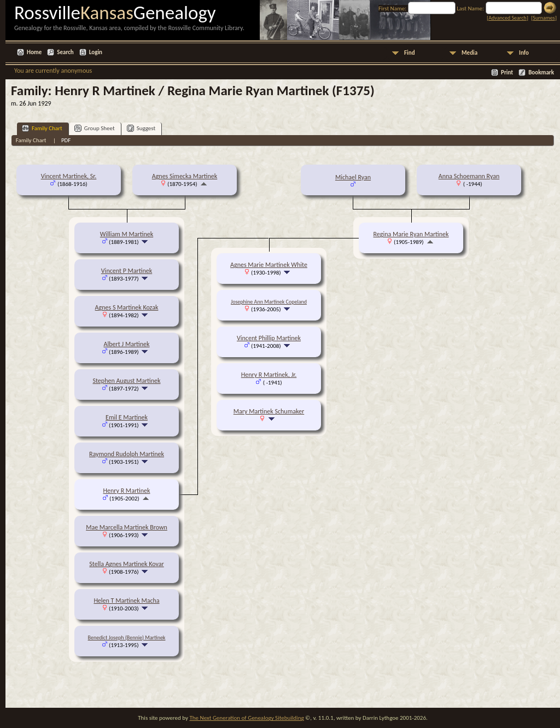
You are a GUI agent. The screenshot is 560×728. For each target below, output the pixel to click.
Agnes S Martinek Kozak (127, 307)
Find (410, 53)
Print (507, 72)
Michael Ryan (353, 177)
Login (96, 52)
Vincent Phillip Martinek (269, 338)
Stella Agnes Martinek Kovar (126, 564)
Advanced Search (507, 18)
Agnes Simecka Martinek (185, 176)
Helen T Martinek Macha (126, 601)
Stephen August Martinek (126, 381)
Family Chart (42, 128)
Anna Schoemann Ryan (469, 176)
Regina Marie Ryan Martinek (411, 234)
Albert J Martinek (126, 344)
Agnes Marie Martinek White (269, 265)
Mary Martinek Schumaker (269, 411)
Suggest (141, 128)
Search (65, 52)
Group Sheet (95, 128)
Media (469, 53)
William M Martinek (127, 234)
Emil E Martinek (127, 417)
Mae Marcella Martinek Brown (127, 527)
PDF (66, 140)
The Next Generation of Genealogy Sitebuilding (246, 718)
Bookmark (541, 72)
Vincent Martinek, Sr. (69, 176)
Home (34, 52)
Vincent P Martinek (127, 271)
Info (524, 53)
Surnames (544, 18)
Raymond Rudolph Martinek (127, 454)
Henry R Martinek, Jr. (269, 375)
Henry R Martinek (127, 491)
